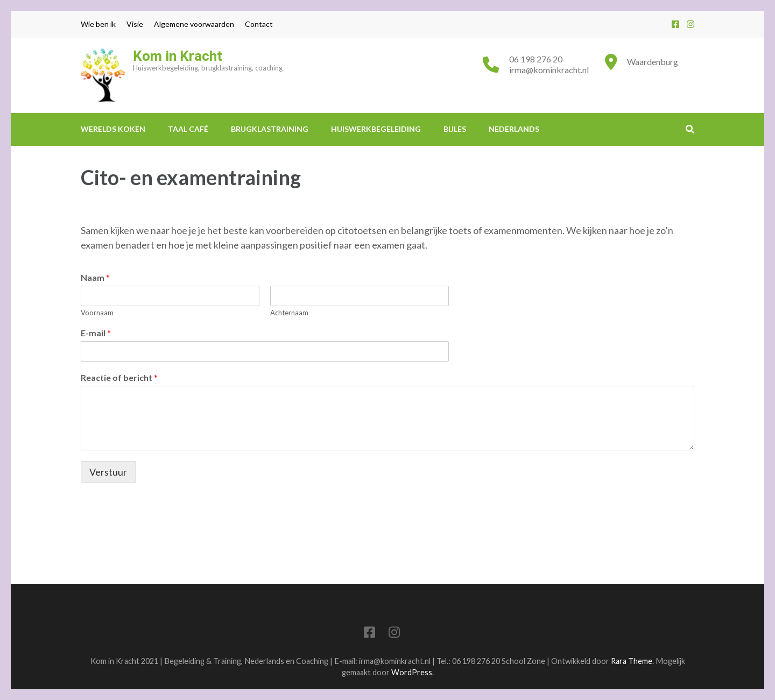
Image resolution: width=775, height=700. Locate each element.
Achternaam (289, 313)
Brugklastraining (270, 129)
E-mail (96, 333)
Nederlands (514, 129)
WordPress (412, 672)
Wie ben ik (98, 24)
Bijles (455, 129)
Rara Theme (632, 661)
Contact (259, 24)
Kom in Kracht (178, 56)
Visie (135, 24)
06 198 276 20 (536, 59)
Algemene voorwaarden (194, 24)
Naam (95, 277)
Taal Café (188, 129)
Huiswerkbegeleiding (376, 129)
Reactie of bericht (119, 377)
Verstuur (108, 472)
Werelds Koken (113, 129)
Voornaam (97, 313)
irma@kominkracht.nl (549, 70)
